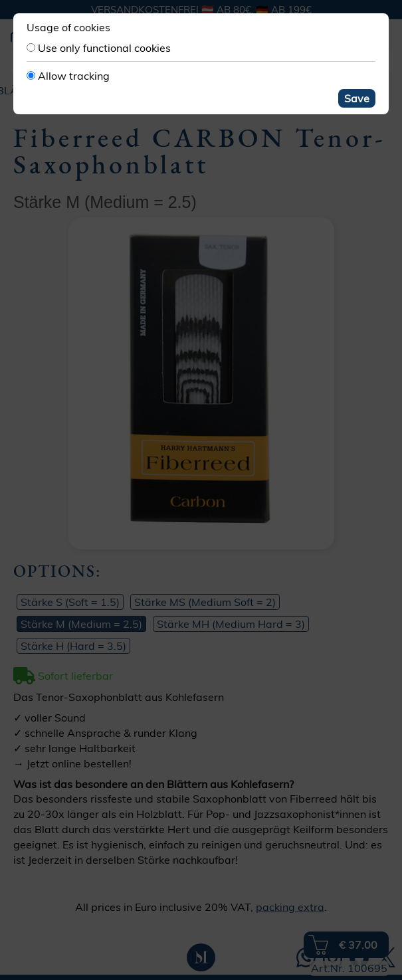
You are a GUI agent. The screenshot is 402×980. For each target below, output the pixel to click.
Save (357, 98)
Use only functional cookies (104, 48)
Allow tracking (74, 76)
